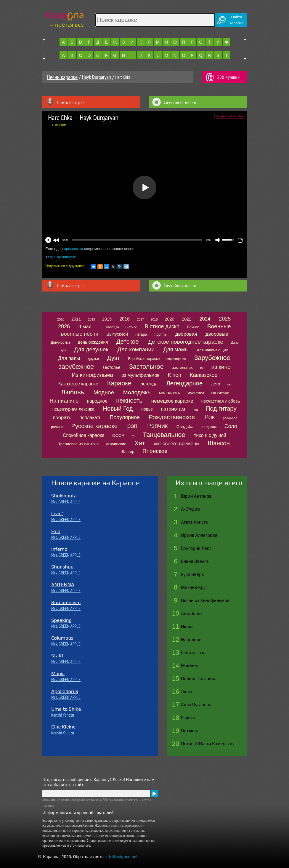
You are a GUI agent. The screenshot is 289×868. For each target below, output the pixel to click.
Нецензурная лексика (73, 409)
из (202, 368)
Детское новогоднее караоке (186, 342)
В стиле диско (162, 326)
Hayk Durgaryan (97, 77)
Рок (209, 417)
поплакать (90, 418)
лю (229, 384)
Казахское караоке (78, 384)
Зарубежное (212, 358)
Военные (219, 326)
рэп (132, 426)
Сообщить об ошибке (229, 116)
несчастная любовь (221, 401)
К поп (175, 375)
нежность (129, 401)
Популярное (125, 417)
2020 (170, 319)
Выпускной (117, 334)
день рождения (93, 342)
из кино (221, 367)
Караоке (119, 383)
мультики (196, 393)
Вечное (193, 327)
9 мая (85, 327)
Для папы (69, 358)
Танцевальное (164, 435)
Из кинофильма (92, 375)
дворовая (186, 334)
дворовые (217, 334)
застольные (183, 367)
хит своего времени (176, 444)
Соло (231, 426)
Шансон (219, 443)
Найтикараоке (237, 20)
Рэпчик (157, 426)
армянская (73, 249)
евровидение (176, 359)
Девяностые (61, 342)
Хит (140, 443)
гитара (141, 334)
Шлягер (127, 452)
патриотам (173, 409)
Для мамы (176, 350)
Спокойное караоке (84, 435)
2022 (187, 319)
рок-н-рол (230, 418)
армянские (67, 257)
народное (97, 401)
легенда (149, 384)
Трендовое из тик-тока (78, 444)
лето (216, 384)
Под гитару (221, 409)
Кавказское (204, 375)
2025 (225, 319)
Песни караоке (62, 77)
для (64, 350)
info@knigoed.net (122, 856)
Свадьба (185, 427)
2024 (205, 319)
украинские (116, 444)
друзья (93, 359)
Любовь (72, 392)
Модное (104, 392)
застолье (112, 367)
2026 (64, 326)
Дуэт (114, 358)
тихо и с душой (210, 435)
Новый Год (118, 409)
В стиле (131, 327)
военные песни (80, 334)
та (133, 436)
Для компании (136, 349)
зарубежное (76, 367)
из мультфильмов (141, 375)
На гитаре (220, 393)
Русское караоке (94, 426)
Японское (155, 451)
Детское (128, 342)
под (195, 409)
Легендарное (184, 383)
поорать (62, 418)
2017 (140, 319)
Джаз (235, 342)
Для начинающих (212, 350)
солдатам (209, 427)
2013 (91, 319)
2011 (76, 319)
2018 (154, 319)
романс (57, 427)
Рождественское (172, 417)
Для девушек (91, 349)
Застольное (146, 367)
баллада (113, 327)
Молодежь (137, 392)
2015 (107, 319)
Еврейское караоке (144, 359)
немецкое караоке (172, 401)
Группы (161, 334)
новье (147, 409)
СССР (118, 435)
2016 (125, 319)
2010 (61, 319)
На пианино (64, 401)
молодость (169, 393)
